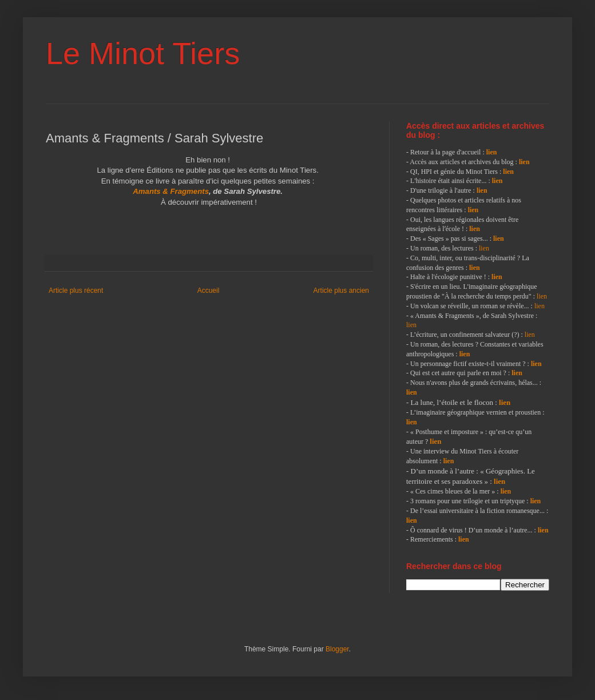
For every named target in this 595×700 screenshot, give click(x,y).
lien (492, 152)
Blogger (337, 649)
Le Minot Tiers (143, 53)
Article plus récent (76, 291)
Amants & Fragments (171, 191)
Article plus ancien (341, 291)
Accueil (209, 291)
